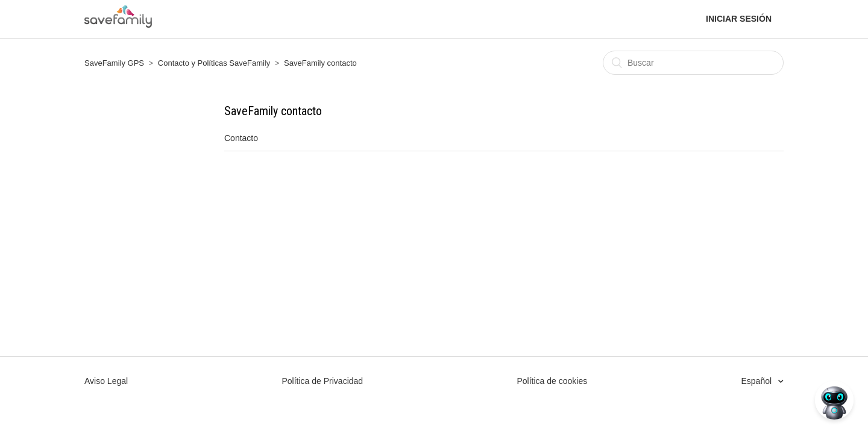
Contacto (241, 138)
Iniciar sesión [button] (739, 19)
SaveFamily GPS (114, 63)
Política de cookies (552, 381)
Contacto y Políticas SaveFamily (214, 63)
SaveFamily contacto (320, 63)
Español (758, 381)
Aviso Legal (106, 381)
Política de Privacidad (322, 381)
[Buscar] (693, 63)
